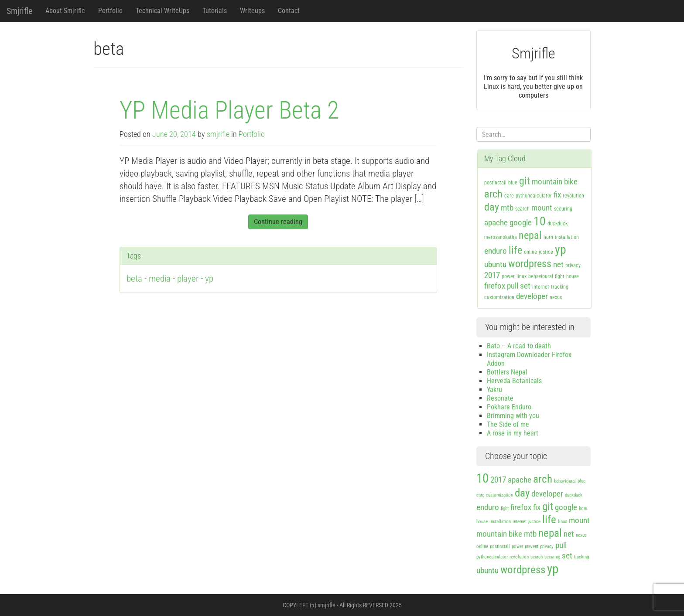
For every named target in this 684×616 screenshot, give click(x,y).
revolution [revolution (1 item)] (573, 196)
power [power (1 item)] (508, 276)
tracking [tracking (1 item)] (560, 287)
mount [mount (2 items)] (542, 208)
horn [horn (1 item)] (548, 237)
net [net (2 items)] (558, 264)
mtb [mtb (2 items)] (507, 208)
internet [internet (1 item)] (541, 287)
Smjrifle (19, 11)
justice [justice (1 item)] (546, 252)
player (188, 279)
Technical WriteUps (162, 11)
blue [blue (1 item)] (513, 183)
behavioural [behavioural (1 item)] (541, 276)
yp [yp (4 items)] (561, 250)
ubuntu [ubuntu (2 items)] (495, 264)
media (160, 279)
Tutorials (215, 11)
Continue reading (278, 222)
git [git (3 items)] (525, 181)
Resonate (500, 398)
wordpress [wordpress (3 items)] (530, 264)
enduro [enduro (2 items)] (496, 251)
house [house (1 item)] (573, 276)
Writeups (252, 11)
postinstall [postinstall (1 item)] (495, 183)
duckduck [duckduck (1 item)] (557, 224)
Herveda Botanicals (514, 381)
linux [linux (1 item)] (522, 276)
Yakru (494, 390)
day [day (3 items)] (492, 207)
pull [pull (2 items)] (513, 286)
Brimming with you (513, 416)
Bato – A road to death (519, 346)
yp (209, 279)
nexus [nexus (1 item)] (556, 297)
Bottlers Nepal (507, 372)
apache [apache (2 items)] (496, 223)
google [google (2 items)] (521, 223)
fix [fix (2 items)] (557, 195)
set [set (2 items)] (525, 286)
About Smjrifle (65, 11)
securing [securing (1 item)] (563, 209)
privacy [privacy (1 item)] (573, 265)
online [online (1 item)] (530, 252)
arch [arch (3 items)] (493, 194)
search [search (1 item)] (522, 209)
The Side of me (508, 424)
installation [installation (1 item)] (567, 237)
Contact (289, 11)
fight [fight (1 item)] (560, 276)
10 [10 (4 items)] (540, 221)
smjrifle (218, 134)
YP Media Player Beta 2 (229, 110)
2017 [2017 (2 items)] (492, 275)
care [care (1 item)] (509, 196)
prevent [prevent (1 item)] (532, 546)
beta (134, 279)
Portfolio (110, 11)
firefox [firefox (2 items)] (495, 286)
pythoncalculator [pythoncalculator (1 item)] (534, 196)
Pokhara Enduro (509, 407)
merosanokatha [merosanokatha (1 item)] (501, 237)
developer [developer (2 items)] (532, 296)
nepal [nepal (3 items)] (530, 235)
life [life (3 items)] (515, 250)
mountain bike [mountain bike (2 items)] (555, 182)
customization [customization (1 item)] (499, 297)
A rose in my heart (513, 433)
